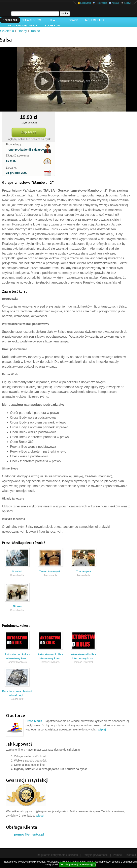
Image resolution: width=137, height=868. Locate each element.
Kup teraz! (29, 132)
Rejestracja (101, 3)
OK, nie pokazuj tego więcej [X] (78, 865)
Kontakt (115, 3)
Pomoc (74, 20)
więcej (102, 729)
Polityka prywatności (95, 855)
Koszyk (128, 3)
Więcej (40, 816)
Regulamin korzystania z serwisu (57, 855)
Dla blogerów (52, 21)
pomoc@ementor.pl (29, 834)
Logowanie (86, 3)
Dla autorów (31, 20)
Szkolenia (10, 20)
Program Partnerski (23, 26)
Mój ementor (95, 20)
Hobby (22, 31)
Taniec (35, 31)
